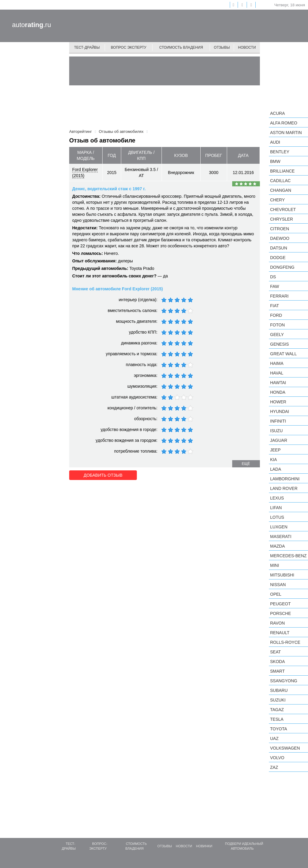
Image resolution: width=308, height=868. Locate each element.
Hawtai (278, 383)
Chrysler (282, 219)
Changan (281, 190)
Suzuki (278, 700)
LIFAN (276, 508)
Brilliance (282, 171)
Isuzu (276, 431)
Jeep (275, 450)
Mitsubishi (282, 575)
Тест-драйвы (87, 47)
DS (273, 277)
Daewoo (280, 238)
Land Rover (284, 488)
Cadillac (280, 181)
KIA (274, 460)
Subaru (279, 690)
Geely (277, 335)
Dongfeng (282, 267)
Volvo (277, 758)
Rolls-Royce (285, 642)
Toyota (279, 729)
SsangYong (284, 681)
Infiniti (278, 421)
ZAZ (274, 767)
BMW (275, 161)
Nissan (278, 585)
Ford (276, 315)
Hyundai (280, 411)
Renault (280, 633)
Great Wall (283, 354)
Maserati (281, 536)
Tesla (277, 719)
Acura (277, 113)
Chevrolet (283, 209)
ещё (246, 464)
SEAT (276, 652)
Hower (278, 402)
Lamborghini (285, 479)
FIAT (274, 306)
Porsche (280, 613)
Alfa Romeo (284, 123)
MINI (275, 565)
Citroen (280, 229)
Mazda (277, 546)
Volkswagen (285, 748)
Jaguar (279, 440)
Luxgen (279, 527)
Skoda (277, 662)
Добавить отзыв (103, 475)
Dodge (278, 258)
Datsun (279, 248)
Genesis (279, 344)
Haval (277, 373)
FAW (275, 286)
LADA (276, 469)
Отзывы (222, 47)
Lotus (277, 517)
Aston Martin (286, 133)
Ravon (277, 623)
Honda (278, 392)
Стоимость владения (181, 47)
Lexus (277, 498)
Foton (277, 325)
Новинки (204, 846)
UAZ (274, 738)
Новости (247, 47)
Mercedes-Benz (288, 556)
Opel (276, 594)
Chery (277, 200)
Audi (275, 142)
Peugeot (280, 604)
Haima (277, 363)
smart (277, 671)
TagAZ (277, 710)
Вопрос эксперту (129, 47)
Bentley (280, 152)
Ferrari (279, 296)
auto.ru (32, 25)
